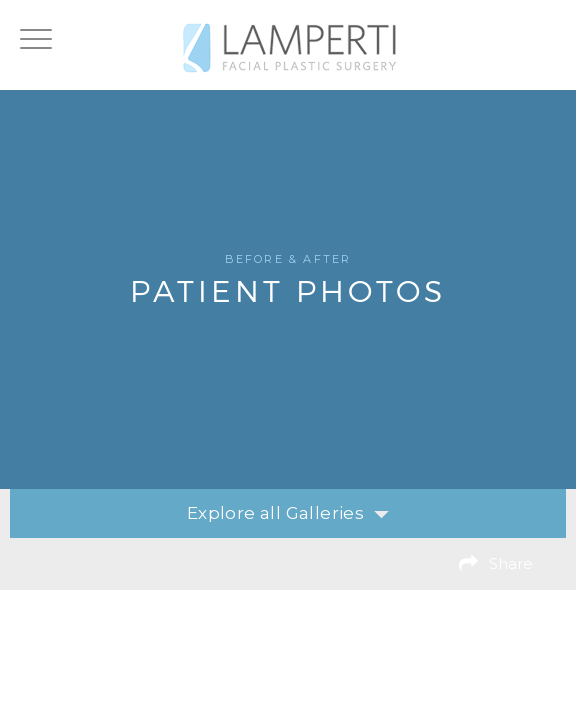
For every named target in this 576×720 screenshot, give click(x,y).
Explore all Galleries (288, 513)
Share (511, 563)
